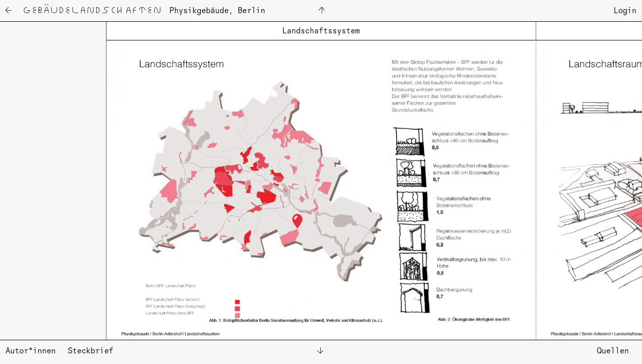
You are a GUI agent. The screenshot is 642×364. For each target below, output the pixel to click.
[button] (48, 180)
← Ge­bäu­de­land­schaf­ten (83, 12)
